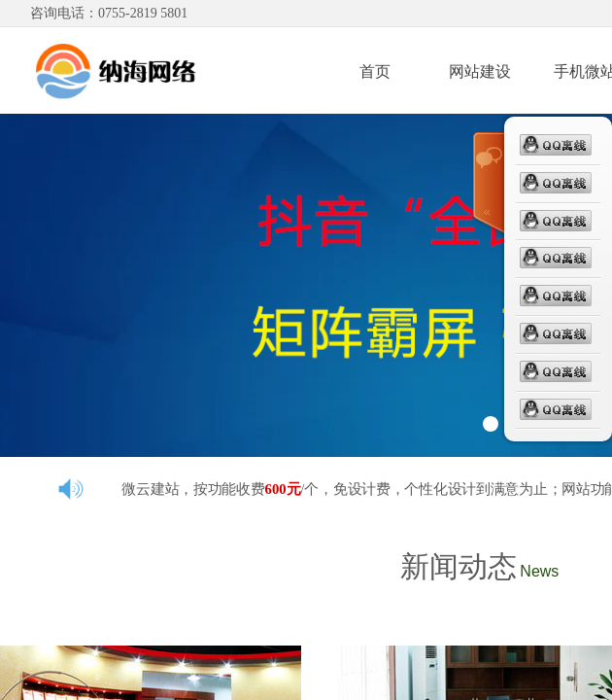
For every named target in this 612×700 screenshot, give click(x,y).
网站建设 (480, 71)
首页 (375, 71)
